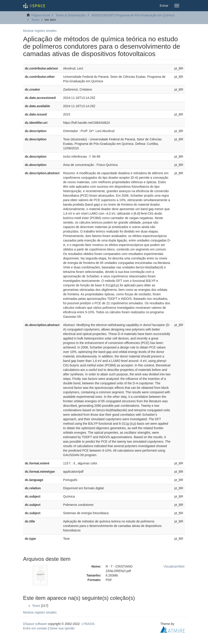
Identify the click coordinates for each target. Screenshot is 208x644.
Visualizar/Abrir (174, 566)
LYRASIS (88, 624)
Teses (35, 20)
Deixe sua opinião (62, 628)
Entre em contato (35, 628)
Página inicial (41, 15)
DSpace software (35, 624)
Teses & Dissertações (71, 15)
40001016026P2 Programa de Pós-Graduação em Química (133, 15)
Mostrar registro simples (40, 31)
